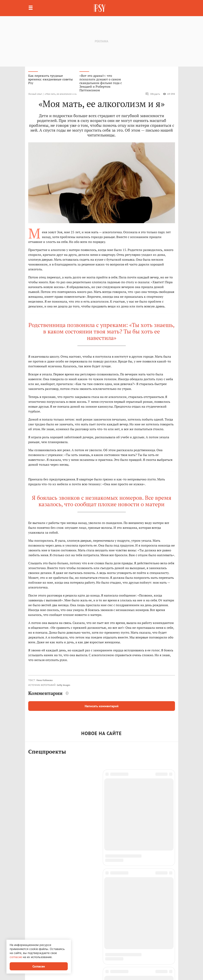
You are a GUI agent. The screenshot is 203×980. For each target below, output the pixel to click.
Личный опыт (35, 94)
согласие (16, 957)
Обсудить (153, 94)
